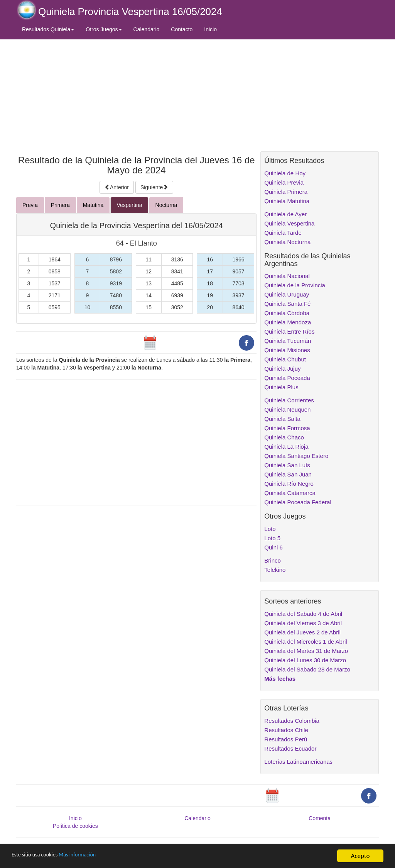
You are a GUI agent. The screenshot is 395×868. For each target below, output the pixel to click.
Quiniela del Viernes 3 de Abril (303, 623)
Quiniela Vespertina (289, 223)
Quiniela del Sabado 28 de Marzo (307, 669)
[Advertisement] (136, 95)
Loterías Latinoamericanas (298, 762)
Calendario (147, 29)
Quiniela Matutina (287, 201)
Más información (91, 857)
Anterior (117, 187)
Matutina (93, 205)
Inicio (210, 29)
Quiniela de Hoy (285, 173)
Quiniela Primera (286, 192)
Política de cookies (75, 826)
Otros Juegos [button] (104, 29)
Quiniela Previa (284, 182)
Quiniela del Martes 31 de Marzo (306, 651)
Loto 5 (272, 538)
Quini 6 (273, 547)
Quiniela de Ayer (285, 214)
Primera (60, 205)
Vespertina (129, 205)
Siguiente (154, 187)
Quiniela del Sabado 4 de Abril (303, 614)
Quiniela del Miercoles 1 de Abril (306, 642)
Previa (30, 205)
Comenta (320, 818)
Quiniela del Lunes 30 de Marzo (305, 660)
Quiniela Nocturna (287, 242)
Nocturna (166, 205)
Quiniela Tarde (283, 233)
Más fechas (280, 679)
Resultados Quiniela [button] (48, 29)
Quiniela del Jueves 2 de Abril (302, 632)
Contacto (182, 29)
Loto (270, 529)
